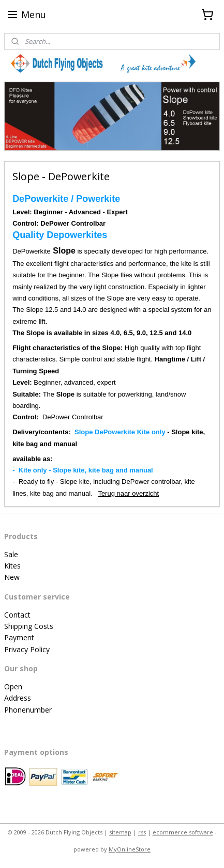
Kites (12, 566)
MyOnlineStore (130, 849)
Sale (11, 554)
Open (13, 686)
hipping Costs (31, 626)
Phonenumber (28, 710)
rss (142, 832)
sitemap (120, 832)
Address (18, 698)
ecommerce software (183, 832)
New (12, 577)
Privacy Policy (27, 649)
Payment (19, 637)
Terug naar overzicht (128, 493)
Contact (17, 615)
